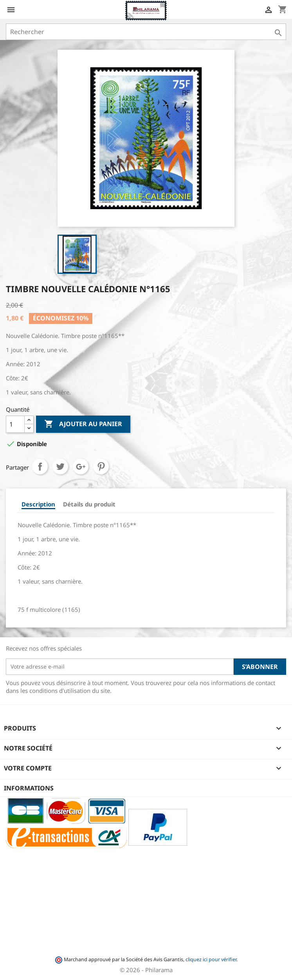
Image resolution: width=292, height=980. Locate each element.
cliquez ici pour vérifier (211, 959)
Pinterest (101, 466)
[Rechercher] (146, 32)
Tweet (60, 466)
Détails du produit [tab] (89, 504)
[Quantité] (15, 424)
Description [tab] (38, 504)
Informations (29, 788)
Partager (40, 466)
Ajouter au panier (83, 424)
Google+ (81, 466)
